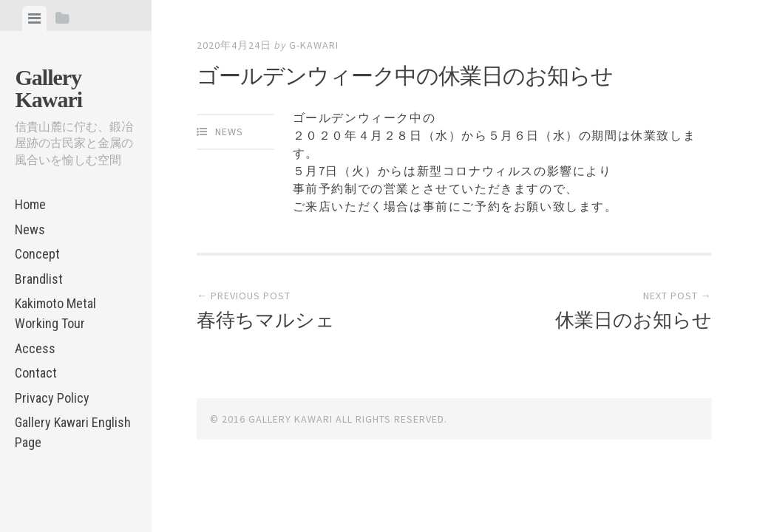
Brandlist (39, 279)
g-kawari (314, 45)
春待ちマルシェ (266, 320)
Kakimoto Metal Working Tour (55, 313)
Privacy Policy (52, 398)
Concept (37, 254)
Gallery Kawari (48, 88)
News (30, 229)
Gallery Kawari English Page (73, 432)
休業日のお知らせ (634, 320)
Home (30, 204)
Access (35, 348)
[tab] (34, 18)
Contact (36, 373)
